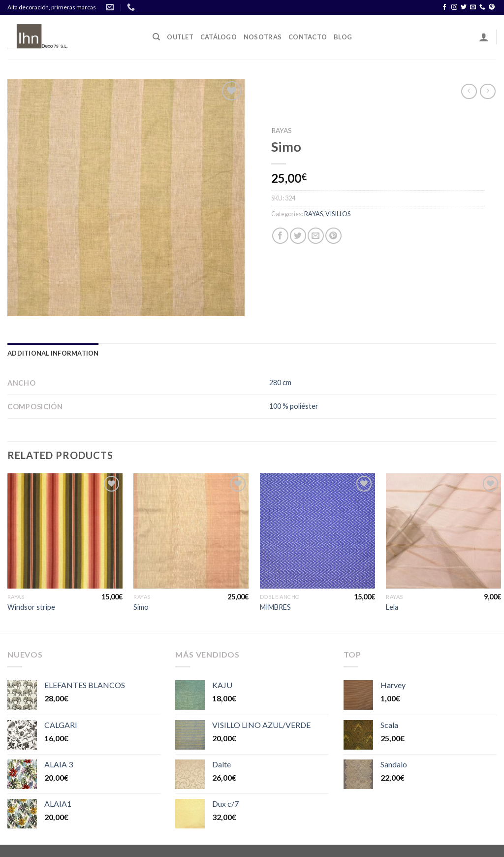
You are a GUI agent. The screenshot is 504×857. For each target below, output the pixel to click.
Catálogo (219, 37)
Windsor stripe (31, 607)
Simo (141, 607)
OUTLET (180, 37)
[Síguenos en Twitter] (464, 7)
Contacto (308, 37)
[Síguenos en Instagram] (454, 7)
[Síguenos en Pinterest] (492, 7)
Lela (392, 607)
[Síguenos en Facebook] (444, 7)
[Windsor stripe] (65, 531)
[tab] (53, 353)
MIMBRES (275, 607)
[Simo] (191, 531)
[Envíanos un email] (473, 7)
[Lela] (443, 531)
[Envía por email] (316, 236)
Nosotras (263, 37)
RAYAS (282, 131)
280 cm (280, 382)
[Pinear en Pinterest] (333, 236)
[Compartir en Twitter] (298, 236)
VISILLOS (338, 214)
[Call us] (482, 7)
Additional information (53, 353)
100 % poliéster (294, 406)
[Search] (156, 37)
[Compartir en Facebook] (280, 236)
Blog (343, 37)
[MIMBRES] (317, 531)
